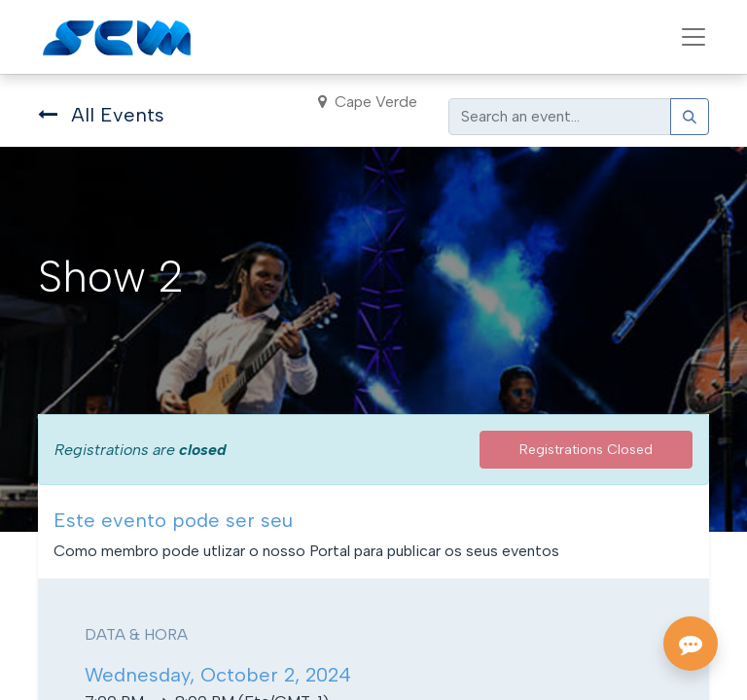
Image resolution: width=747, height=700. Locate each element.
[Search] (690, 117)
